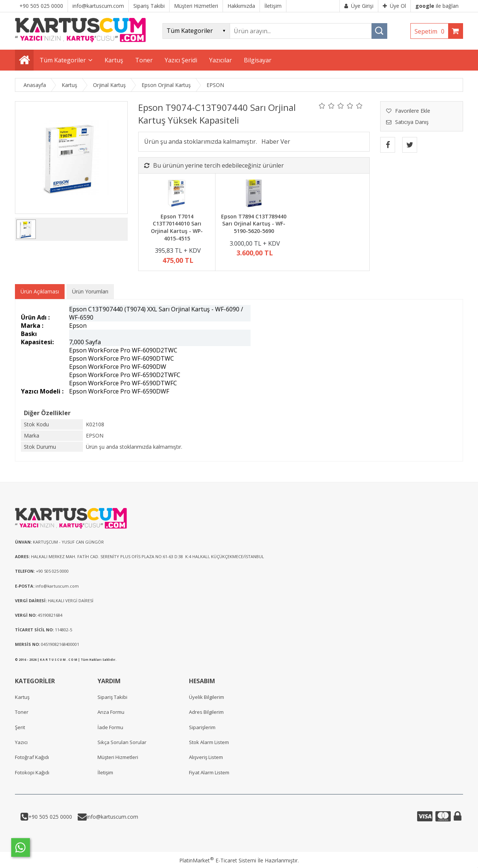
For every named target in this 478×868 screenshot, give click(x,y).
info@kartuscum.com (112, 817)
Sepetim (431, 31)
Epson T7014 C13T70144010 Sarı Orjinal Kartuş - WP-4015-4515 (177, 227)
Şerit (20, 727)
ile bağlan (437, 6)
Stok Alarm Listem (209, 742)
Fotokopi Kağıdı (32, 772)
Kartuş (22, 697)
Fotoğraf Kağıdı (32, 757)
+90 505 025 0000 (50, 817)
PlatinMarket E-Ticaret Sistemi (218, 860)
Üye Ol (394, 6)
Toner (22, 712)
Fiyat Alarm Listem (209, 772)
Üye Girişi (359, 6)
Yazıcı (21, 742)
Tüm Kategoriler (63, 60)
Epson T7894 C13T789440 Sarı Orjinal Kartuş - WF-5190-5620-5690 (254, 224)
